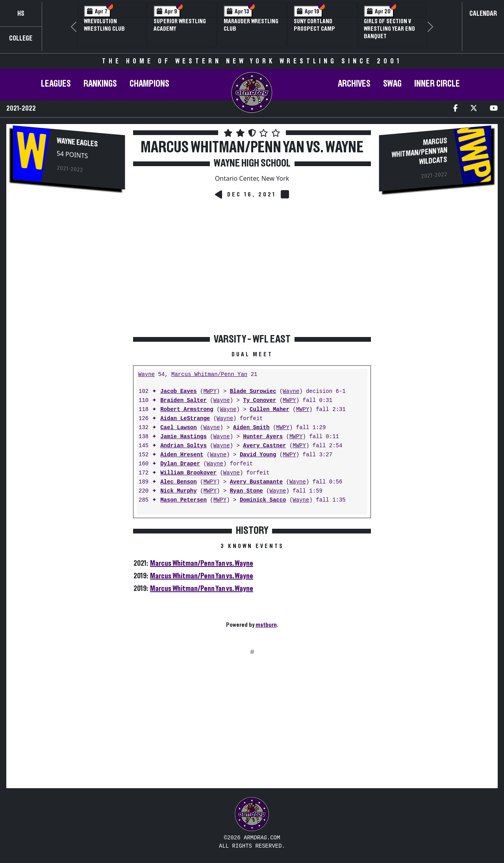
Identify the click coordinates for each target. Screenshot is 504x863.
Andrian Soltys (183, 446)
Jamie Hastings (183, 437)
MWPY (210, 392)
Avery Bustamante (256, 482)
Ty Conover (259, 401)
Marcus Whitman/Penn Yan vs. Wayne (202, 563)
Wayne (146, 375)
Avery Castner (264, 446)
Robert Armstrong (187, 410)
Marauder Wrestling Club (251, 25)
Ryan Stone (246, 491)
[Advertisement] (69, 328)
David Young (258, 455)
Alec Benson (178, 482)
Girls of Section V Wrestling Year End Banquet (389, 29)
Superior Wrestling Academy (180, 25)
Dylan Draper (180, 464)
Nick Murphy (178, 491)
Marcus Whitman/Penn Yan (209, 375)
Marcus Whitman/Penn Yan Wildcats (420, 151)
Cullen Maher (270, 410)
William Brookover (188, 473)
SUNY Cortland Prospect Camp (314, 25)
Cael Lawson (178, 428)
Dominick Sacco (263, 500)
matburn (266, 625)
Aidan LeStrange (185, 419)
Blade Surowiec (253, 392)
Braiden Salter (183, 401)
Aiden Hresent (182, 455)
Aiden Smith (251, 428)
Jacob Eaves (178, 392)
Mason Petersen (183, 500)
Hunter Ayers (263, 437)
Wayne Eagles (77, 142)
